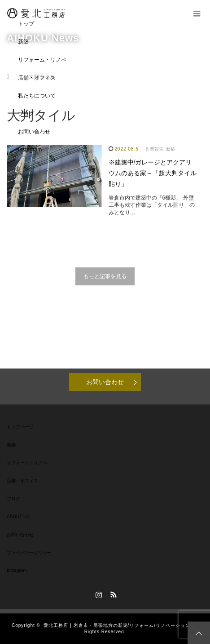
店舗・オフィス (37, 78)
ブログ (26, 114)
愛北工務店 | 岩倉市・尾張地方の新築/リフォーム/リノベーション (117, 625)
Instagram (30, 150)
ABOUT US (18, 517)
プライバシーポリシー (29, 553)
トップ (26, 24)
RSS (113, 593)
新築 (23, 42)
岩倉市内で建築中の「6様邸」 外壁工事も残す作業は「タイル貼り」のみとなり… (152, 205)
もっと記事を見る (105, 276)
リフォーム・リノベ (42, 60)
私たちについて (37, 96)
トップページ (20, 427)
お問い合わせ (34, 132)
